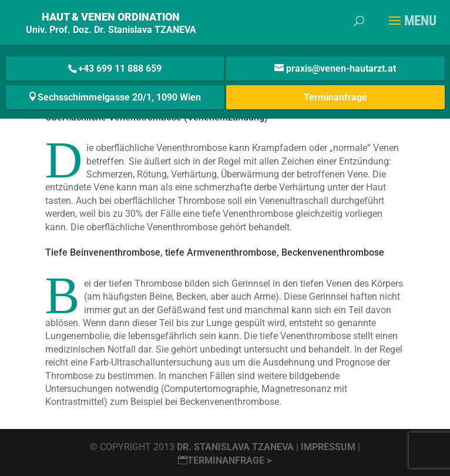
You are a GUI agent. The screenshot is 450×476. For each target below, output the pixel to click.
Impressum (329, 447)
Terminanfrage (335, 97)
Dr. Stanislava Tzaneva (235, 447)
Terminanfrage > (225, 460)
